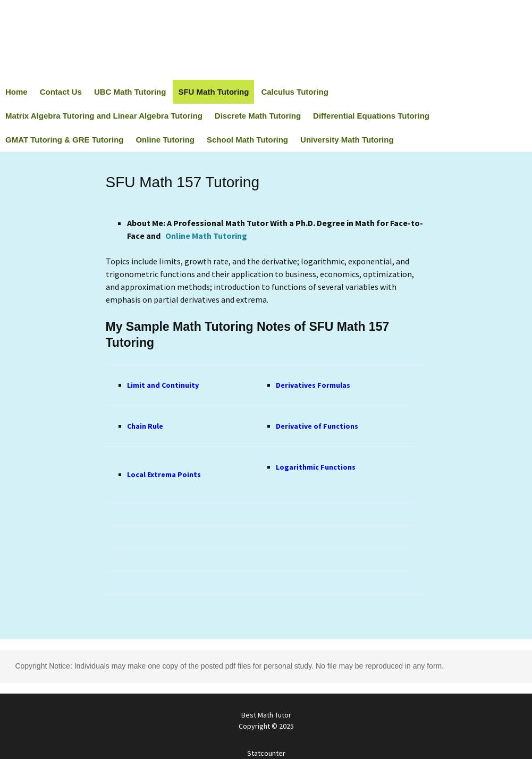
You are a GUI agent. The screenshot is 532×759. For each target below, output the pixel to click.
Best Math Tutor (266, 721)
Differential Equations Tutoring (371, 116)
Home (16, 92)
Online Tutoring (165, 140)
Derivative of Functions (317, 426)
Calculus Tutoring (294, 92)
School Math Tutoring (247, 140)
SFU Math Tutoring (213, 92)
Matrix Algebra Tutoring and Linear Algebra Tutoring (104, 116)
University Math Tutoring (347, 140)
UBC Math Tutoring (130, 92)
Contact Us (61, 92)
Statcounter (266, 753)
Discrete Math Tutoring (258, 116)
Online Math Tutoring (206, 236)
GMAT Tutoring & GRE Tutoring (64, 140)
